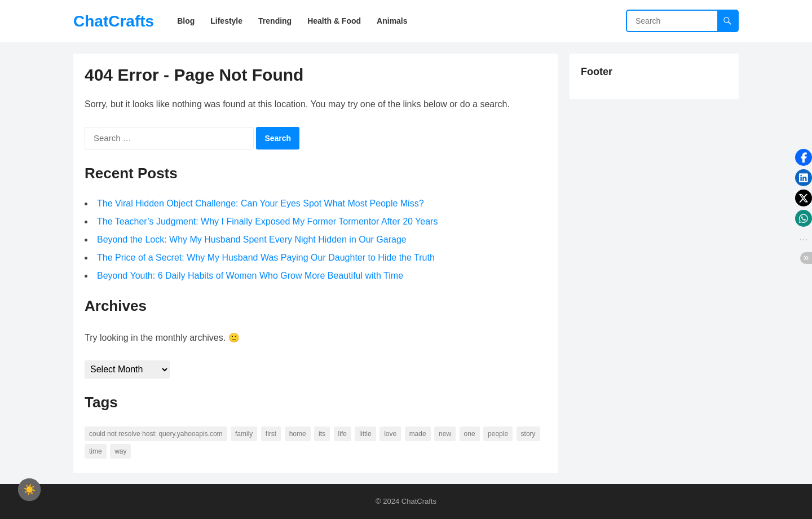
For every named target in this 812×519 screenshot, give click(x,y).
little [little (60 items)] (365, 434)
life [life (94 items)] (343, 434)
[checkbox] (29, 490)
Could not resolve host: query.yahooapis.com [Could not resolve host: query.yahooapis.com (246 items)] (156, 434)
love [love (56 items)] (390, 434)
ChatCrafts (114, 21)
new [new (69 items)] (445, 434)
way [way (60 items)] (120, 451)
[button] (804, 157)
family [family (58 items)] (244, 434)
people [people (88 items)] (498, 434)
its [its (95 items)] (322, 434)
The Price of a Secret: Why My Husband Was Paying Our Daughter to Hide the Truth (266, 258)
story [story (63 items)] (528, 434)
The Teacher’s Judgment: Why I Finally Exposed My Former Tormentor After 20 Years (267, 221)
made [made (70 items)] (418, 434)
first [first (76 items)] (271, 434)
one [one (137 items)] (470, 434)
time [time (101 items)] (96, 451)
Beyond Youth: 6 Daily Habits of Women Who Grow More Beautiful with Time (250, 276)
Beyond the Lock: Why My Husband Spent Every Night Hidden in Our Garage (252, 239)
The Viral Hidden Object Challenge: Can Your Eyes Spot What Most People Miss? (261, 203)
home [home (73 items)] (298, 434)
